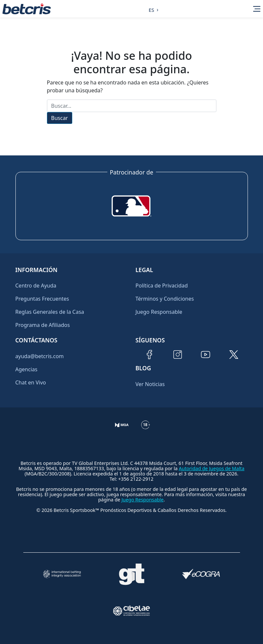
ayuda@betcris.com (40, 356)
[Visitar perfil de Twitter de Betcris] (234, 355)
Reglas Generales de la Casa (50, 312)
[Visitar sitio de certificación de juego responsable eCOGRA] (201, 574)
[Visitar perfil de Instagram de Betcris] (178, 355)
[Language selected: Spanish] (152, 9)
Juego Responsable (159, 312)
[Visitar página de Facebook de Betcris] (149, 355)
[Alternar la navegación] (257, 9)
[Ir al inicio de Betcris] (27, 9)
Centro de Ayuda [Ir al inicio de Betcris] (36, 286)
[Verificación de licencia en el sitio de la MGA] (122, 430)
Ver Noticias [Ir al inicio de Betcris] (150, 384)
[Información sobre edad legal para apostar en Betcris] (146, 430)
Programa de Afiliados (43, 325)
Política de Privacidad (162, 286)
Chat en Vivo (31, 382)
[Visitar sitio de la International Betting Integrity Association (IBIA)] (62, 574)
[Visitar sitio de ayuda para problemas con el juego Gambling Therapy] (132, 574)
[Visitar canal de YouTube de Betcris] (206, 355)
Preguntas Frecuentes (42, 299)
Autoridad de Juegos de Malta (212, 468)
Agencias (26, 369)
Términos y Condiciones (165, 299)
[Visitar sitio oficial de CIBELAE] (132, 611)
